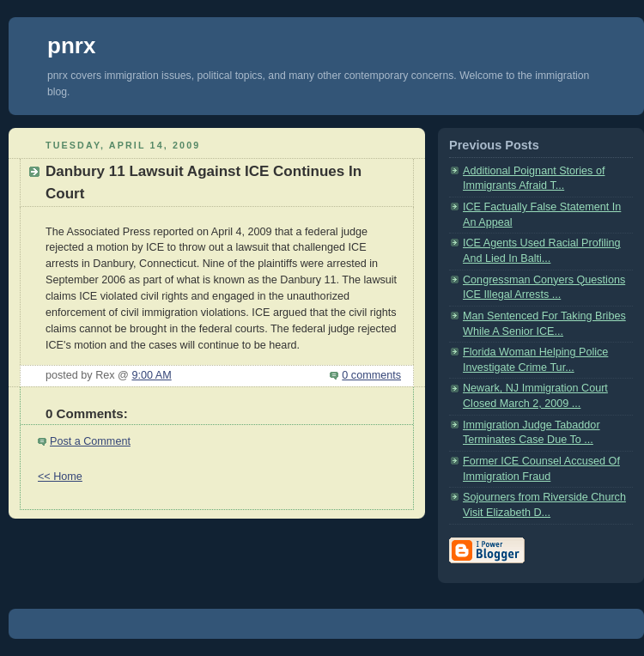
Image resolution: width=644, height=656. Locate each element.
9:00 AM (151, 375)
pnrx (71, 46)
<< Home (60, 477)
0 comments (371, 375)
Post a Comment (90, 441)
